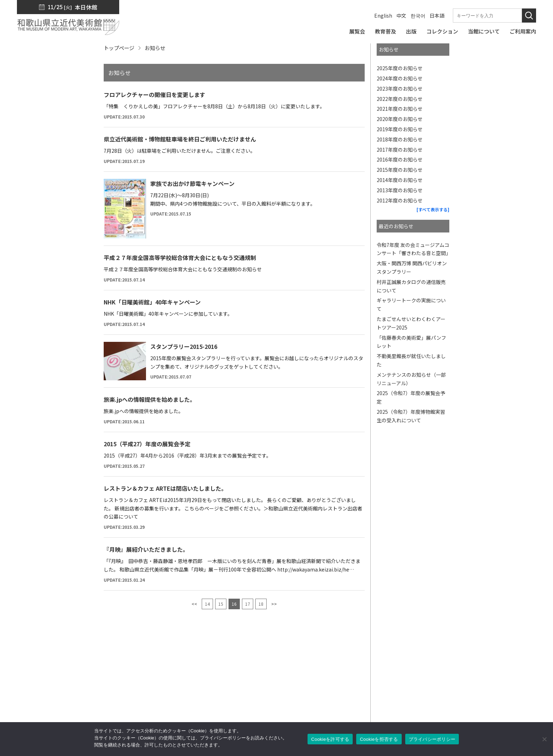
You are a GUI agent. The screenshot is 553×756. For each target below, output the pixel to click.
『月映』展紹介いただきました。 (146, 549)
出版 (299, 671)
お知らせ (446, 661)
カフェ (362, 701)
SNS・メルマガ (373, 661)
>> (274, 604)
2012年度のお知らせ (400, 200)
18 (261, 604)
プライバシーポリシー (462, 691)
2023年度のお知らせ (400, 89)
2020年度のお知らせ (400, 119)
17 (248, 604)
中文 (401, 16)
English (383, 16)
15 (221, 604)
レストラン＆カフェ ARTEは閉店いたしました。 (165, 488)
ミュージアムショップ (380, 681)
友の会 (362, 691)
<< (194, 604)
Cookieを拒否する (379, 739)
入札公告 (446, 671)
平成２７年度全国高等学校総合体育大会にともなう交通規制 (180, 258)
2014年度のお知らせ (400, 180)
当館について (310, 701)
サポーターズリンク (378, 711)
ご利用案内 (307, 711)
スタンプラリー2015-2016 (184, 346)
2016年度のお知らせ (400, 159)
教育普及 (305, 691)
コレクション (310, 681)
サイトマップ (451, 681)
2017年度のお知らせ (400, 150)
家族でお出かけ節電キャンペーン (192, 183)
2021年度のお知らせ (400, 109)
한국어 (418, 16)
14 (207, 604)
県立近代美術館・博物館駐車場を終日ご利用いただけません (180, 139)
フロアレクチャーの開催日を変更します (154, 95)
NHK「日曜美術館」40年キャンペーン (152, 302)
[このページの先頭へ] (531, 643)
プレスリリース (454, 652)
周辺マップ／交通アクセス (96, 709)
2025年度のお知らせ (400, 68)
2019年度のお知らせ (400, 129)
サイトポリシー (454, 701)
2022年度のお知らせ (400, 99)
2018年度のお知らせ (400, 139)
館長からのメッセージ (381, 652)
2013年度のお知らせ (400, 190)
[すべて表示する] (433, 209)
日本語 (437, 16)
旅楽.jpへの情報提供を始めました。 (150, 399)
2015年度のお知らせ (400, 170)
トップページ (119, 48)
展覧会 (302, 661)
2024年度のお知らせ (400, 78)
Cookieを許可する (330, 739)
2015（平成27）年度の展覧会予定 (147, 444)
